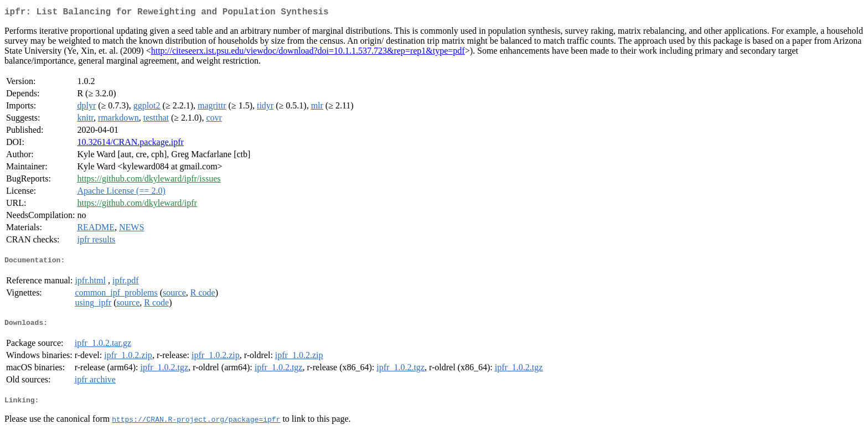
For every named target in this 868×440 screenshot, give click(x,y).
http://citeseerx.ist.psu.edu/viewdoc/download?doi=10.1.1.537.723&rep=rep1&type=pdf (308, 53)
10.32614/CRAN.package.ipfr (130, 144)
